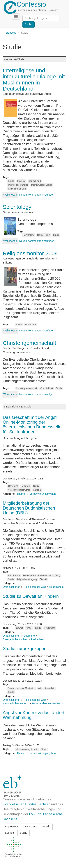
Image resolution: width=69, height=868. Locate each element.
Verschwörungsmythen (19, 490)
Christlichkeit (47, 388)
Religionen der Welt (35, 587)
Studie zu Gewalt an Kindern (31, 596)
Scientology (29, 235)
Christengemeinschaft (27, 388)
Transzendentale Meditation (22, 688)
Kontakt (46, 827)
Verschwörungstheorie (27, 749)
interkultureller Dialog (42, 185)
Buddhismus (14, 575)
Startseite (11, 33)
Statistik (44, 579)
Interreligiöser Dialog (18, 185)
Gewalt (19, 628)
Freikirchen (50, 628)
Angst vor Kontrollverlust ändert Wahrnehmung (34, 715)
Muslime (21, 181)
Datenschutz (30, 827)
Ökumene (29, 636)
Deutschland (35, 181)
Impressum (11, 827)
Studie (11, 181)
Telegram (26, 486)
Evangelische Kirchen (15, 639)
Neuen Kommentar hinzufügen (37, 195)
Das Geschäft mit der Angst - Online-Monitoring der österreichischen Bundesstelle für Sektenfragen (32, 425)
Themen (21, 494)
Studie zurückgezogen (25, 648)
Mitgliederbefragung (27, 579)
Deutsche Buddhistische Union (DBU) (42, 575)
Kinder (29, 628)
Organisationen (11, 587)
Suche (24, 833)
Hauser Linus (44, 235)
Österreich (13, 486)
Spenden (10, 833)
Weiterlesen (10, 195)
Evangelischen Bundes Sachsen (26, 804)
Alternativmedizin (47, 688)
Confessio (31, 4)
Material (37, 490)
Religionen (30, 325)
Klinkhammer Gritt (17, 189)
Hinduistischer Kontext (16, 703)
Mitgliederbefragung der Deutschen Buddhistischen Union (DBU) (29, 508)
